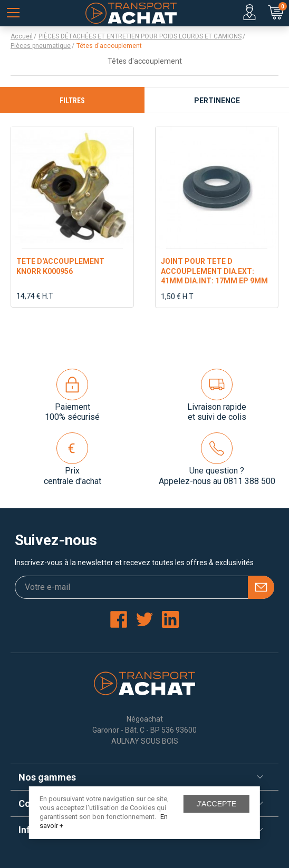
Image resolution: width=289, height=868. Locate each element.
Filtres (72, 101)
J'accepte (216, 804)
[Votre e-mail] (144, 587)
